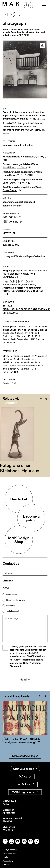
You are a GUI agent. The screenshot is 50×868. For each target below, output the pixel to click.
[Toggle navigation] (44, 4)
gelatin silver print (12, 206)
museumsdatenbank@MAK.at (12, 820)
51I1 (5, 313)
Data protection (9, 853)
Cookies (6, 865)
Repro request (12, 594)
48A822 (7, 306)
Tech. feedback (13, 611)
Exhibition (10, 403)
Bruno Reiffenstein (24, 157)
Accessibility (8, 861)
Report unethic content (16, 600)
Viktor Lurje (9, 183)
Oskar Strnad (10, 190)
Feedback (11, 605)
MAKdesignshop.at (25, 792)
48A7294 (12, 313)
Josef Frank (9, 167)
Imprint (5, 857)
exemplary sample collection (18, 145)
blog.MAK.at (25, 784)
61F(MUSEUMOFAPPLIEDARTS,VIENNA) (26, 309)
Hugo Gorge (9, 175)
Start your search (25, 769)
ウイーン (40, 157)
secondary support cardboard (19, 202)
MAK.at (25, 777)
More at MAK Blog (25, 756)
